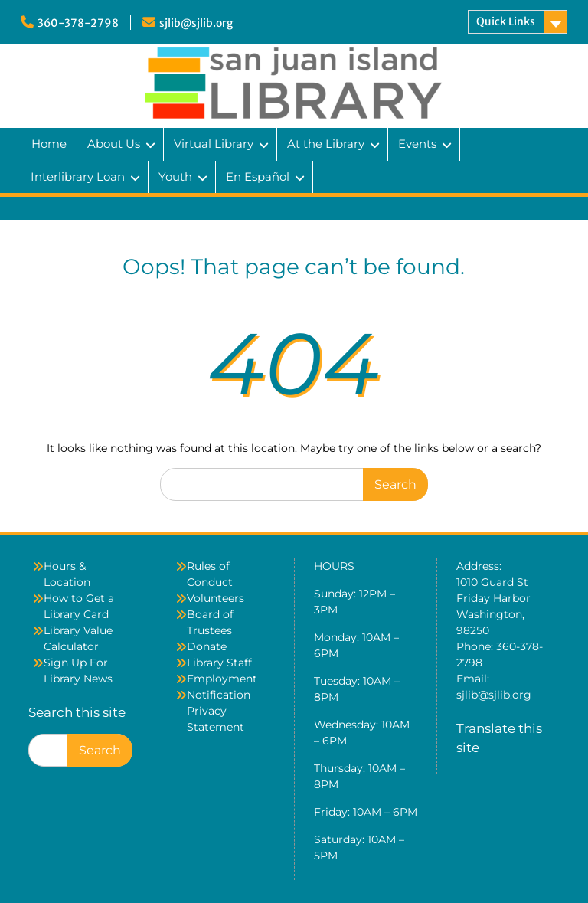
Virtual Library (214, 144)
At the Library (326, 144)
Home (49, 144)
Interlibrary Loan (78, 177)
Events (417, 144)
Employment (222, 679)
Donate (207, 646)
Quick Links (506, 21)
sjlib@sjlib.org (196, 23)
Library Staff (219, 663)
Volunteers (216, 598)
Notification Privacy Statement (219, 711)
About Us (114, 144)
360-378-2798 (78, 23)
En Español (258, 177)
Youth (175, 177)
